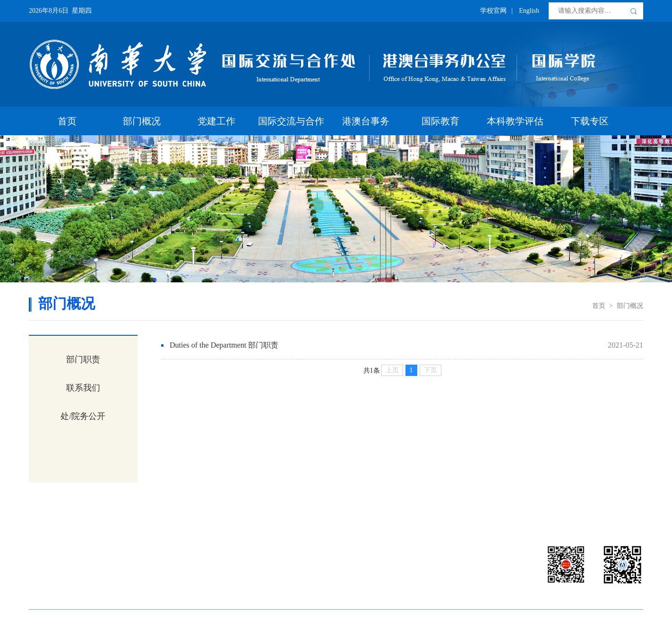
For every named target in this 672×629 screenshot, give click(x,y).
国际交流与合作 (291, 121)
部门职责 (83, 359)
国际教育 (440, 121)
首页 (67, 121)
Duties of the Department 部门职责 (224, 345)
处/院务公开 (83, 416)
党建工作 (216, 121)
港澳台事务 (366, 121)
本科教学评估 (515, 121)
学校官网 (493, 11)
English (529, 11)
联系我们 (83, 388)
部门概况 (142, 121)
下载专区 (590, 121)
